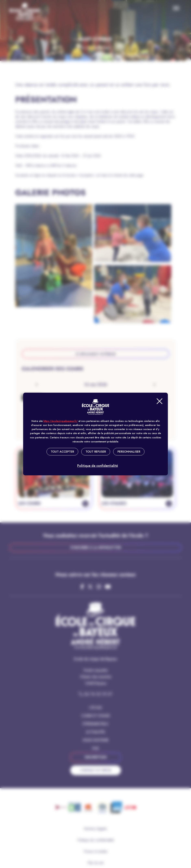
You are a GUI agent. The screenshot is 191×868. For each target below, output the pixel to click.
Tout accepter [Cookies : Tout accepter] (62, 451)
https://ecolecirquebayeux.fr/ (61, 421)
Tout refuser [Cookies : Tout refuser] (96, 451)
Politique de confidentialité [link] (98, 465)
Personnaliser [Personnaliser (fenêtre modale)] (129, 451)
